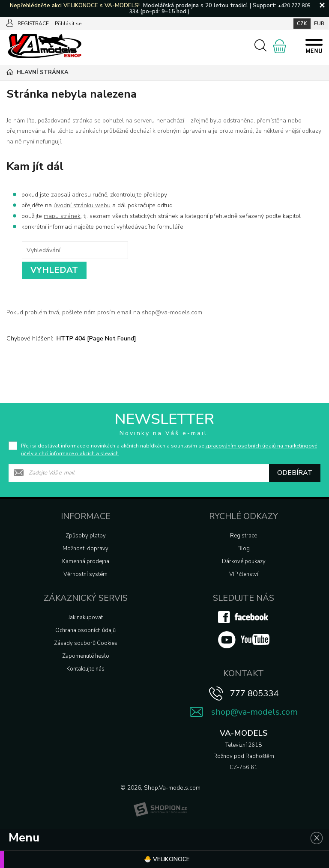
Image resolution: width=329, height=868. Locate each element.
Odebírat (295, 473)
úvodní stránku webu (82, 205)
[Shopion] (160, 809)
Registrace (244, 536)
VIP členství (244, 574)
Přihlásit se (68, 24)
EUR (319, 24)
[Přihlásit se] (10, 23)
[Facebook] (244, 621)
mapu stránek (62, 216)
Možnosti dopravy (85, 549)
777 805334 (254, 694)
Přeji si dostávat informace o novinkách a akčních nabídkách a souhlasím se (169, 450)
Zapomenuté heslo (86, 656)
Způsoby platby (86, 536)
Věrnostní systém (85, 574)
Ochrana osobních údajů (85, 630)
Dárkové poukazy (244, 561)
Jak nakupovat (85, 617)
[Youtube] (244, 647)
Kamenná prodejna (86, 561)
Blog (244, 549)
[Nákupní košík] (280, 46)
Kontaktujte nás (85, 669)
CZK (302, 24)
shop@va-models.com (254, 712)
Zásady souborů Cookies (86, 643)
